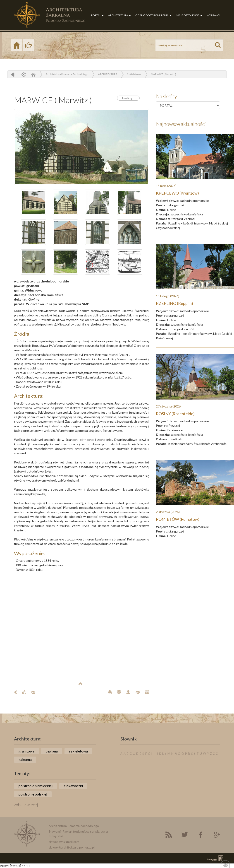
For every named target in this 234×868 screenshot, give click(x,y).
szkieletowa (78, 751)
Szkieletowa (134, 74)
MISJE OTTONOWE (189, 15)
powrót (13, 74)
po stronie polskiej (33, 794)
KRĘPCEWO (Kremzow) (177, 193)
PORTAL (97, 15)
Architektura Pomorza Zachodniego (67, 74)
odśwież (23, 74)
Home (33, 74)
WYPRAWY (213, 15)
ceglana (52, 751)
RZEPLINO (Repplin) (174, 303)
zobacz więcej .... (28, 805)
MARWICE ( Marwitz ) (164, 74)
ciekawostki (73, 786)
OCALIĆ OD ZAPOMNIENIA (153, 15)
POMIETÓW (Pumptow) (178, 519)
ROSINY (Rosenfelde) (175, 414)
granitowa (26, 751)
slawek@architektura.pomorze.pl (72, 847)
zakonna (25, 759)
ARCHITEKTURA (119, 15)
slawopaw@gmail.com (64, 842)
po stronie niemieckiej (36, 786)
